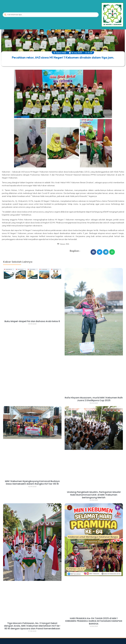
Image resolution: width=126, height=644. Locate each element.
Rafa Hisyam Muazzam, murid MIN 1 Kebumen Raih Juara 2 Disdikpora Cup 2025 (94, 399)
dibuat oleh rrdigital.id (5, 255)
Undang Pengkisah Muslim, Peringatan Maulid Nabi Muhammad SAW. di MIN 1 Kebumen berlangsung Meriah (94, 495)
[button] (93, 252)
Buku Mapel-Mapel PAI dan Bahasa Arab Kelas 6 (32, 321)
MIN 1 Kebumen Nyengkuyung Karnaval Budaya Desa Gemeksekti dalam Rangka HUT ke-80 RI (32, 483)
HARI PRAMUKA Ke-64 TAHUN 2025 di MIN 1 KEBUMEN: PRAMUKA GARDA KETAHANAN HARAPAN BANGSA (94, 621)
